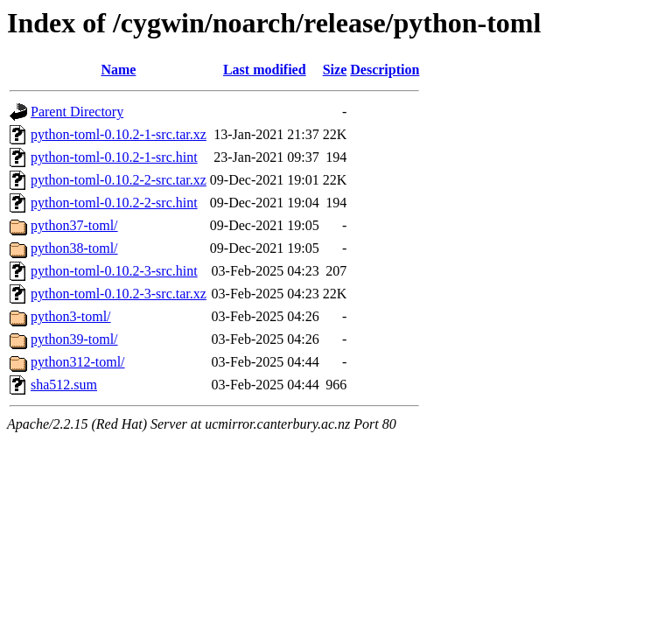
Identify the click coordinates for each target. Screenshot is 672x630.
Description (385, 70)
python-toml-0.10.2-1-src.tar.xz (119, 134)
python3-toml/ (71, 316)
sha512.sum (64, 385)
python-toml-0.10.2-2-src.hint (114, 203)
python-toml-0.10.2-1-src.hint (114, 157)
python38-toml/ (74, 248)
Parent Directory (77, 112)
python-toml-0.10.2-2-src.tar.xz (119, 180)
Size (335, 70)
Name (118, 70)
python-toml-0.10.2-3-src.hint (114, 271)
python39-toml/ (74, 339)
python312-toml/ (78, 362)
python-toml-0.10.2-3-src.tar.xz (119, 294)
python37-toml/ (74, 225)
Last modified (265, 70)
